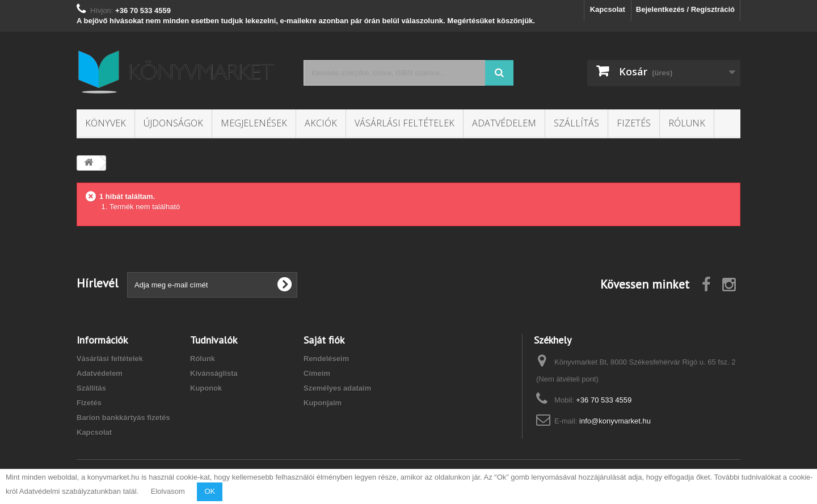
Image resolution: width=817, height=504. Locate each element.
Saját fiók (324, 340)
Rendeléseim (326, 359)
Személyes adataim (337, 388)
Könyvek (106, 123)
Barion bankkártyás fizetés (123, 418)
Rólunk (687, 123)
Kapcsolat (608, 9)
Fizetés (634, 123)
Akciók (321, 123)
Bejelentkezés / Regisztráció (685, 9)
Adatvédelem (504, 123)
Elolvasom (168, 491)
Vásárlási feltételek (405, 123)
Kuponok (206, 388)
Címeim (317, 373)
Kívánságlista (214, 373)
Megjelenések (254, 123)
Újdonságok (173, 123)
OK (210, 491)
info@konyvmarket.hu (615, 421)
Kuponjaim (323, 403)
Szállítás (576, 123)
